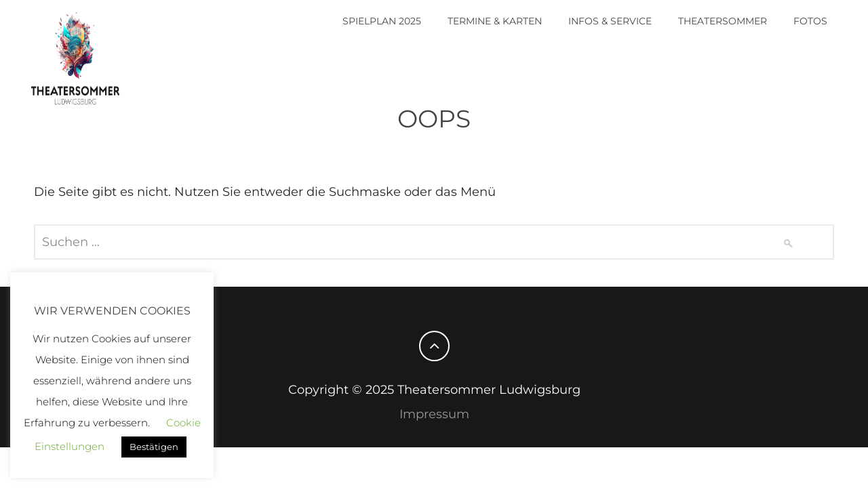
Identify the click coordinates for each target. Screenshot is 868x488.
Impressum (434, 414)
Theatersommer (723, 21)
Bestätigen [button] (154, 447)
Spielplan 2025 (382, 21)
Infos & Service (610, 21)
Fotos (810, 21)
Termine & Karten (495, 21)
